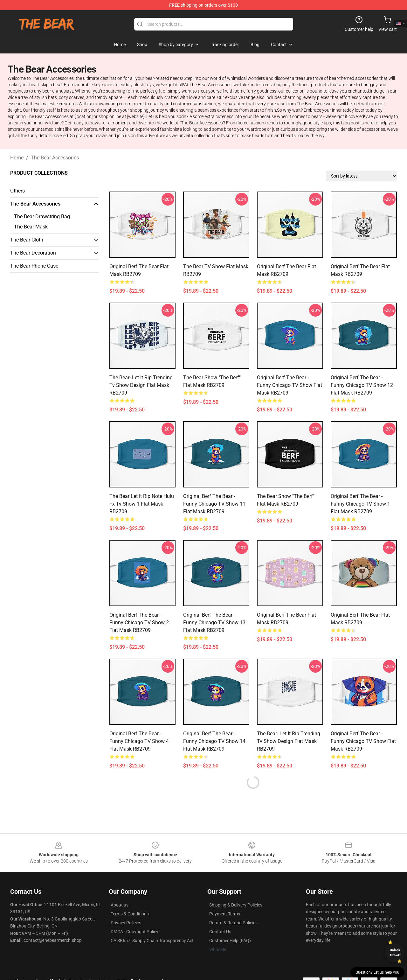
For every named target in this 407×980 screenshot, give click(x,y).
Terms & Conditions (130, 914)
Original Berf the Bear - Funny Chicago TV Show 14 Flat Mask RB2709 (214, 741)
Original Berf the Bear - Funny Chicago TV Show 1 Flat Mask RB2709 (360, 504)
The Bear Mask (31, 227)
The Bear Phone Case (34, 266)
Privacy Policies (126, 923)
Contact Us (220, 932)
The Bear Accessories (55, 158)
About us (120, 905)
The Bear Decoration (33, 253)
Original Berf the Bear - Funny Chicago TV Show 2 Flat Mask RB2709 (139, 623)
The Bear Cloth (27, 240)
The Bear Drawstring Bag (42, 217)
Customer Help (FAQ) (230, 941)
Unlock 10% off (395, 952)
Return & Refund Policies (233, 923)
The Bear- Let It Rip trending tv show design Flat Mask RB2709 (141, 385)
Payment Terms (225, 914)
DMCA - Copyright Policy (135, 932)
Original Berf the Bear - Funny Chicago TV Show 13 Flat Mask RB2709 (214, 623)
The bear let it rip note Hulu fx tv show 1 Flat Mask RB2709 (142, 504)
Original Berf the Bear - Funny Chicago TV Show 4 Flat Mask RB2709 (139, 741)
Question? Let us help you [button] (377, 972)
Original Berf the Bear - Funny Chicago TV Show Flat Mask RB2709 (290, 385)
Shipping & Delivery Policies (236, 905)
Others (17, 191)
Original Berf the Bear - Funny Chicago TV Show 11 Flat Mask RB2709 (214, 504)
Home (17, 158)
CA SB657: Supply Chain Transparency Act (152, 941)
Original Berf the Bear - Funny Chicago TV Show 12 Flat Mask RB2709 (362, 385)
